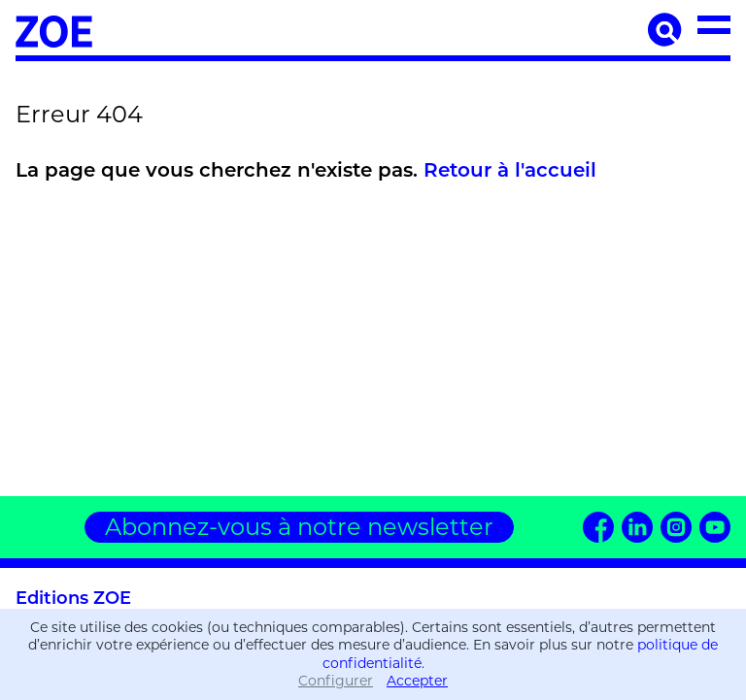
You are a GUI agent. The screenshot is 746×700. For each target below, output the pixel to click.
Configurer (336, 681)
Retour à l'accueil (510, 172)
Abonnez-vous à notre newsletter (299, 527)
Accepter (417, 681)
